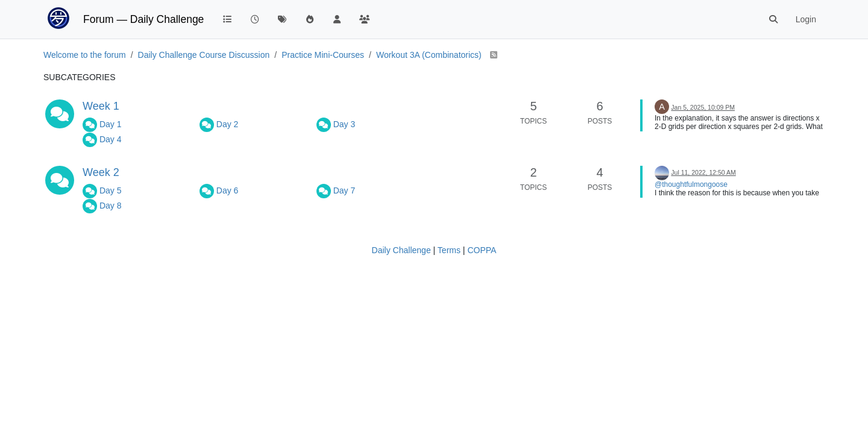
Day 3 (344, 124)
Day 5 (111, 190)
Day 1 (111, 124)
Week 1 (101, 106)
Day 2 (228, 124)
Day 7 (344, 190)
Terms (449, 250)
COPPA (482, 250)
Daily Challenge (401, 250)
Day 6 (228, 190)
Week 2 (101, 172)
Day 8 (111, 206)
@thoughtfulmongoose (691, 184)
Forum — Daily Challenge (143, 19)
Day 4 (111, 139)
